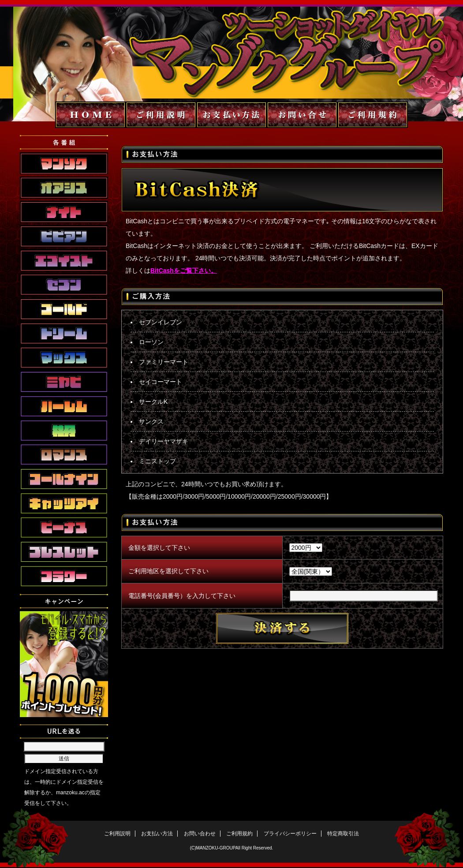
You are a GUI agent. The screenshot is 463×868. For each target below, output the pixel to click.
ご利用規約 (239, 834)
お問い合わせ (200, 834)
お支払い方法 (157, 834)
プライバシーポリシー (290, 834)
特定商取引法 (343, 834)
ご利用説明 (117, 834)
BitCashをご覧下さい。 (184, 271)
